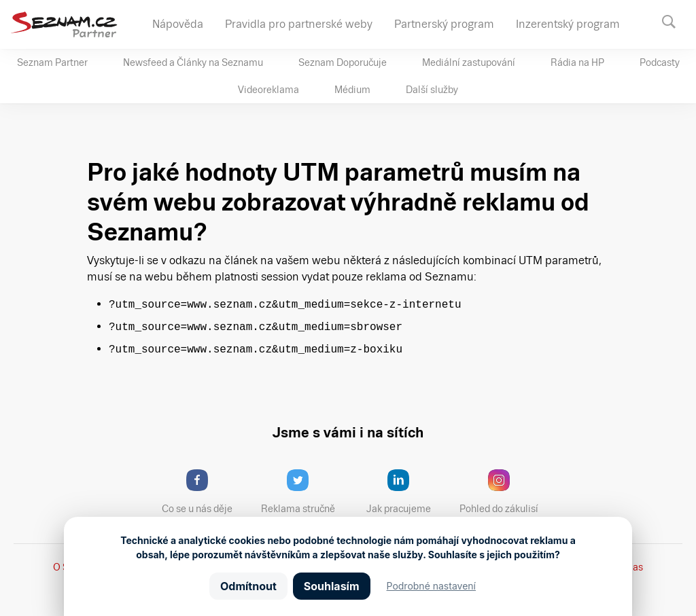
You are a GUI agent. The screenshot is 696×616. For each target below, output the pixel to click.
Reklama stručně (304, 492)
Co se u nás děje (204, 492)
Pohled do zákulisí (504, 492)
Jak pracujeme (407, 492)
